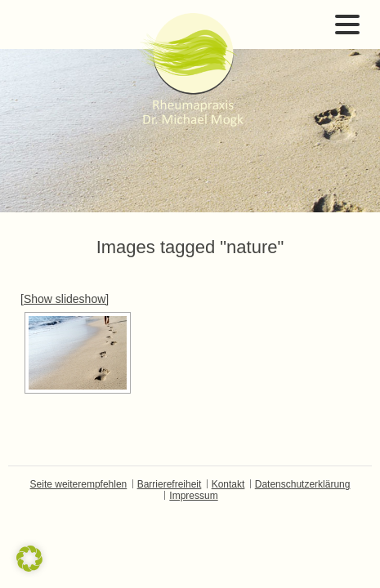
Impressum (193, 496)
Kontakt (228, 484)
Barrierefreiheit (170, 484)
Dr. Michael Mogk (190, 69)
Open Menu (347, 24)
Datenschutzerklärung (303, 484)
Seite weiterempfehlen (79, 484)
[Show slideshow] (65, 299)
